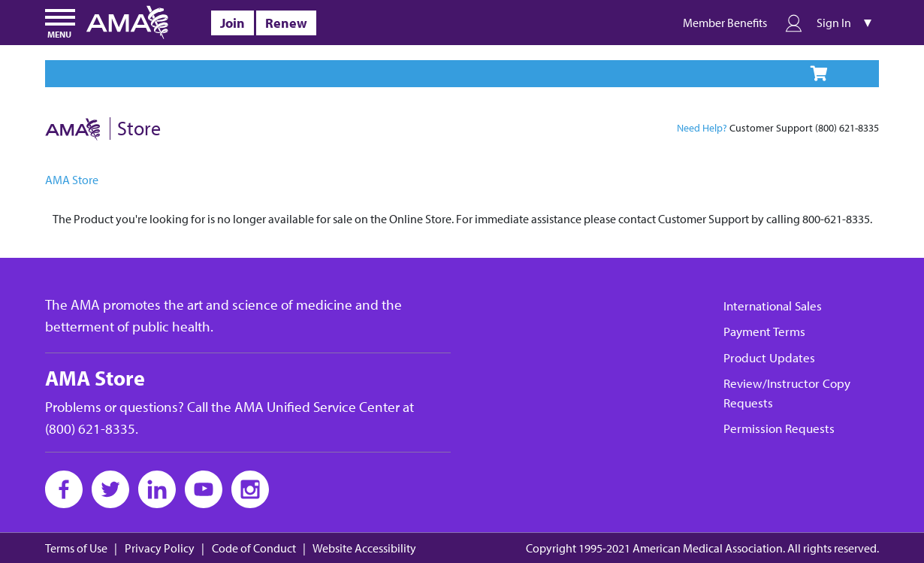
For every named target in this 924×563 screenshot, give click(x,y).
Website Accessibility (364, 548)
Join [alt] (233, 23)
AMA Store (72, 180)
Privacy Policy (160, 548)
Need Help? (702, 128)
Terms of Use (76, 548)
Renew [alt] (286, 23)
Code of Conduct (254, 548)
